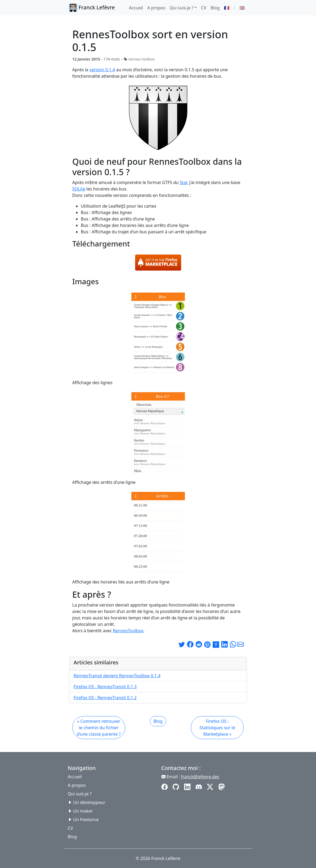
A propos (156, 8)
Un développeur (89, 802)
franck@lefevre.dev (200, 777)
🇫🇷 (227, 8)
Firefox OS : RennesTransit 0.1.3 (105, 687)
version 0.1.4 (102, 70)
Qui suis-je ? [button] (182, 8)
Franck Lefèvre (92, 8)
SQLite (79, 189)
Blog (215, 8)
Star (183, 182)
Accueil (136, 8)
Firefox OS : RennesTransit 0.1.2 (105, 698)
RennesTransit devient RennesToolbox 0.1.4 (117, 676)
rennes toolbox (141, 59)
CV (204, 8)
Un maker (83, 811)
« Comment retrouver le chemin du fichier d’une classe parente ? (99, 728)
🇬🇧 (242, 8)
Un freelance (86, 820)
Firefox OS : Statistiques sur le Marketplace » (217, 728)
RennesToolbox (128, 631)
